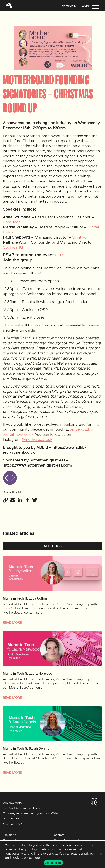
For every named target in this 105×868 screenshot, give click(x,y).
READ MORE (12, 623)
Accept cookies (53, 863)
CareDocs (12, 222)
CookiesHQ (13, 247)
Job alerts (9, 835)
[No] (101, 854)
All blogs (53, 546)
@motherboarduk (37, 440)
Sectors (59, 835)
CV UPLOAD (69, 6)
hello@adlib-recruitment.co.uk (22, 808)
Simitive (79, 237)
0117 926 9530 (12, 803)
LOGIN (85, 6)
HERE (60, 255)
